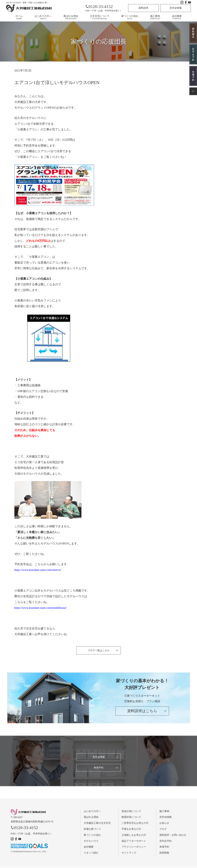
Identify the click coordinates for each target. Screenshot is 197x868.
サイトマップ (129, 854)
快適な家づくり (92, 830)
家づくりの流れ (130, 17)
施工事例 (155, 17)
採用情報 (164, 854)
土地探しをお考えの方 (134, 836)
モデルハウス (91, 842)
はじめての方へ (43, 17)
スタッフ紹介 (91, 854)
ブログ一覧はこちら (99, 650)
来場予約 (99, 768)
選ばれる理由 (71, 17)
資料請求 (143, 8)
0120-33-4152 (99, 7)
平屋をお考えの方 (131, 830)
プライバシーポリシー (134, 848)
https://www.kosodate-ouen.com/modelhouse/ (41, 608)
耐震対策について (131, 818)
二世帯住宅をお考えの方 (135, 824)
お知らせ (164, 824)
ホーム (19, 17)
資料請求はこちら (142, 712)
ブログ (163, 830)
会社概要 (177, 17)
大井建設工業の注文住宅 (97, 824)
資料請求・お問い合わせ (173, 836)
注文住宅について (100, 17)
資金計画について (131, 812)
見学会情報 (176, 8)
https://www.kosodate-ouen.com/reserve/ (38, 570)
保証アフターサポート (134, 842)
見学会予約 (165, 842)
